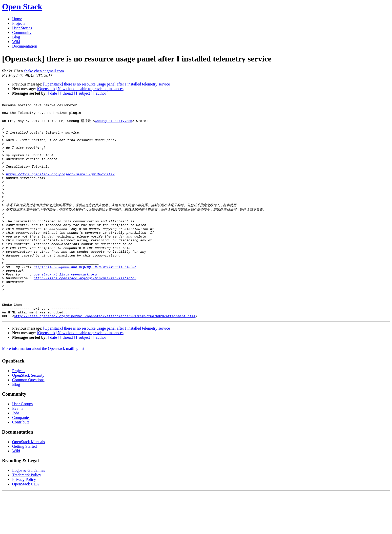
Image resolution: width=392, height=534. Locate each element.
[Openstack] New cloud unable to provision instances (80, 89)
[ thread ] (68, 93)
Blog (16, 37)
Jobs (16, 454)
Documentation (25, 46)
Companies (21, 458)
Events (18, 449)
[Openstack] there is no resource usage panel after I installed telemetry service (107, 84)
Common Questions (28, 421)
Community (22, 33)
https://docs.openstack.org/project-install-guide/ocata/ (60, 188)
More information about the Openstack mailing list (43, 389)
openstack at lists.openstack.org (65, 307)
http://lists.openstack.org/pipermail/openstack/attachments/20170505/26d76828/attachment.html (105, 357)
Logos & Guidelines (29, 511)
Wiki (16, 42)
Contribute (21, 463)
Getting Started (24, 487)
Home (17, 19)
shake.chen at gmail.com (44, 71)
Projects (19, 23)
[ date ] (54, 93)
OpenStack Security (28, 416)
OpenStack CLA (26, 525)
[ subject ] (84, 93)
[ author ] (101, 93)
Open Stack (22, 7)
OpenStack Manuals (28, 483)
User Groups (22, 445)
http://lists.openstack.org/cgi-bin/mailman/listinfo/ (85, 298)
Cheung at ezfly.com (114, 124)
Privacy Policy (24, 520)
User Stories (22, 28)
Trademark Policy (27, 516)
